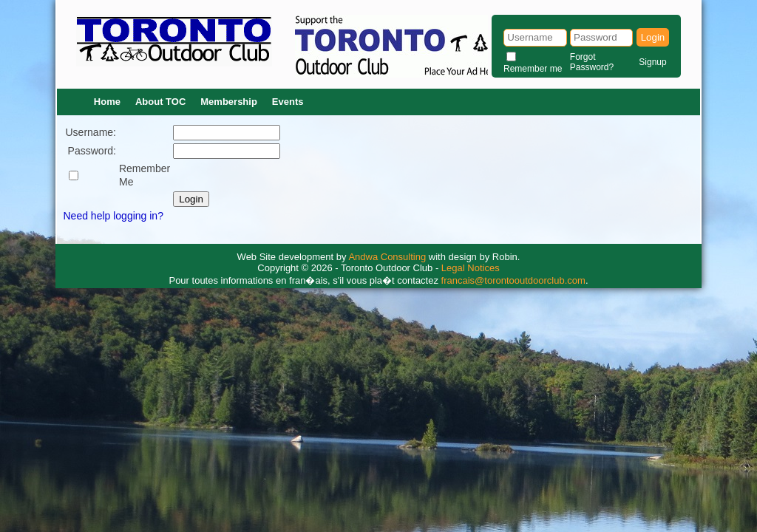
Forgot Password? (592, 62)
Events (288, 102)
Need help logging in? (113, 216)
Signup (652, 62)
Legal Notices (471, 268)
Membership (229, 102)
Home (107, 102)
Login (653, 37)
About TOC (160, 102)
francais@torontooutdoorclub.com (513, 280)
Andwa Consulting (387, 257)
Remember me (533, 69)
